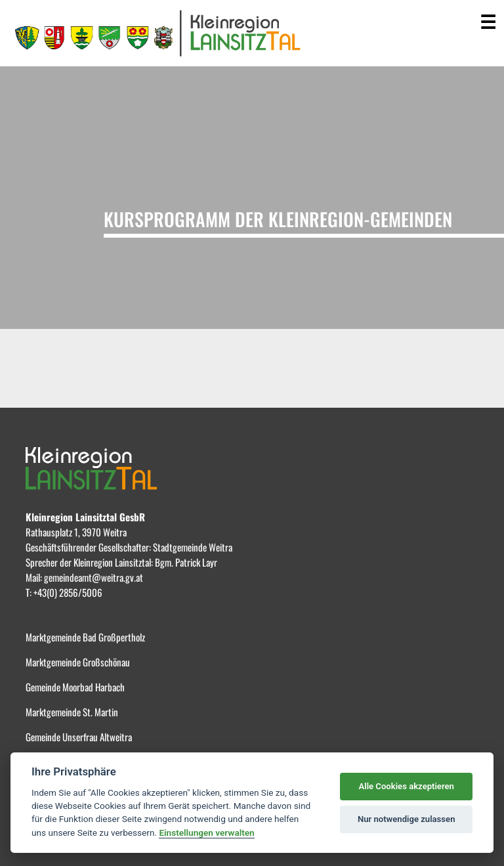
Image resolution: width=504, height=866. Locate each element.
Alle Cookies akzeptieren (406, 786)
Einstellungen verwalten (206, 833)
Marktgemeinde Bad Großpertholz (85, 637)
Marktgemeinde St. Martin (72, 712)
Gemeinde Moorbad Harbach (75, 687)
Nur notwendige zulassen (407, 819)
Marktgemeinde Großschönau (78, 662)
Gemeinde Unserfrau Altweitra (79, 737)
